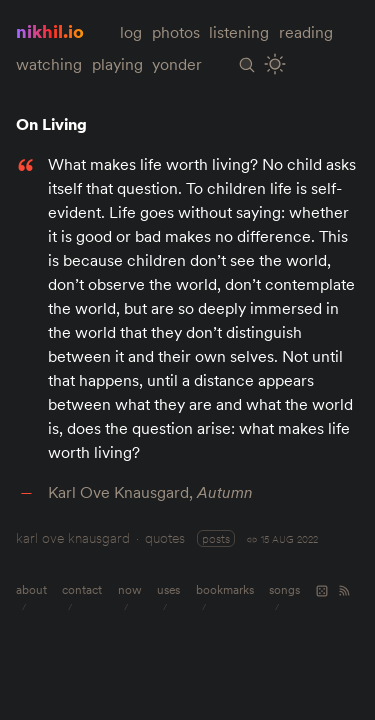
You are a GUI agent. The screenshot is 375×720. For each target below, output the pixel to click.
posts (216, 538)
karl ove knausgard (73, 538)
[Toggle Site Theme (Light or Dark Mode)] (275, 64)
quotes (165, 538)
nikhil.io (50, 31)
